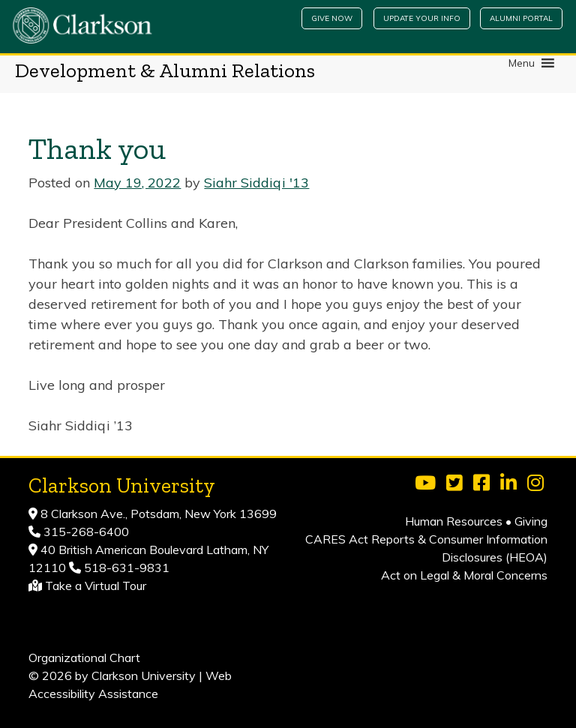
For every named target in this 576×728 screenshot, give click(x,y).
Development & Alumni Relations (165, 70)
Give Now (332, 18)
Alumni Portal (521, 18)
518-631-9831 (125, 568)
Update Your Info (422, 18)
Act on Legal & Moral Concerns (464, 575)
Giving (531, 521)
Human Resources (454, 521)
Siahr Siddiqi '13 (256, 183)
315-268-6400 (85, 532)
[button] (522, 63)
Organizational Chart (84, 658)
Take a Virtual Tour (96, 586)
